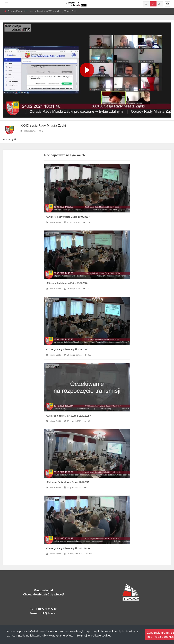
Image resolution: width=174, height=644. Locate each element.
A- (146, 4)
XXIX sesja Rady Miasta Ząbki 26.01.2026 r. (68, 349)
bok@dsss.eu (49, 613)
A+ (160, 4)
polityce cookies (101, 635)
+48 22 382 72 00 (46, 609)
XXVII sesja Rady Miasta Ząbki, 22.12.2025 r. (69, 482)
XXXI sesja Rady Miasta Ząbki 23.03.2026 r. (68, 217)
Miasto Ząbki (36, 11)
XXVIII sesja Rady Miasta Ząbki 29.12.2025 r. (69, 416)
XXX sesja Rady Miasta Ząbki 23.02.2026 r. (68, 283)
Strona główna (15, 11)
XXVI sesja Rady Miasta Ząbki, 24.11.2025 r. (68, 548)
